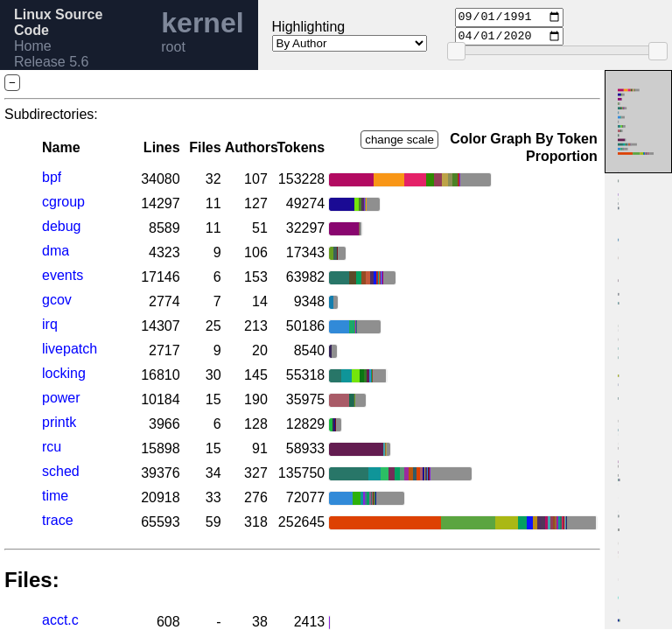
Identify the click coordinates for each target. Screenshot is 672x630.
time (55, 496)
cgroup (63, 202)
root (173, 47)
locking (64, 373)
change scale (399, 140)
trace (58, 520)
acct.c (60, 620)
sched (61, 471)
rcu (52, 447)
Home (33, 46)
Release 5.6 (51, 62)
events (63, 275)
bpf (52, 177)
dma (56, 251)
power (61, 398)
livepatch (70, 349)
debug (62, 226)
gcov (57, 300)
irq (50, 324)
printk (59, 422)
